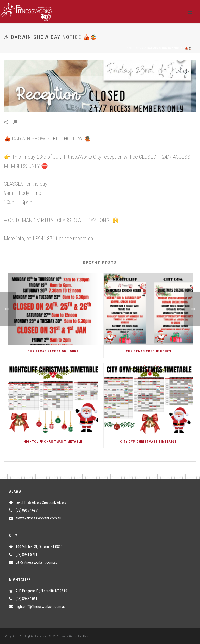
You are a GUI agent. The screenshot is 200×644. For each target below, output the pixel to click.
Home (129, 48)
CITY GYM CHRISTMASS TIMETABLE (148, 442)
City (138, 48)
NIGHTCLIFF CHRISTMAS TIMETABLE (53, 442)
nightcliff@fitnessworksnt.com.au (41, 607)
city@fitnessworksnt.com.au (37, 562)
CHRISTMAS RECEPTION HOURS (53, 351)
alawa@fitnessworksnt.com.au (38, 518)
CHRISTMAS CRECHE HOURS (148, 351)
